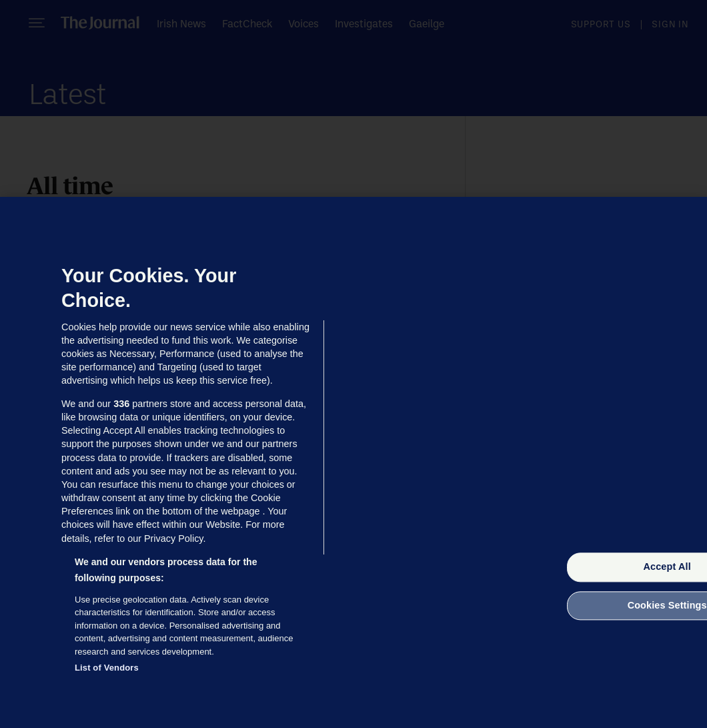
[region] (353, 462)
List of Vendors (107, 668)
